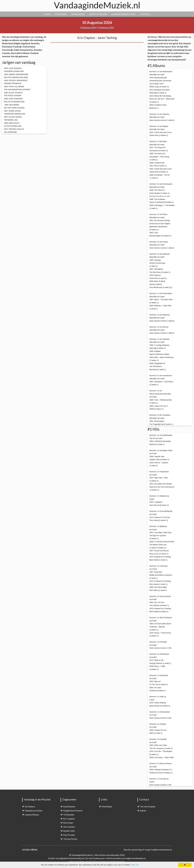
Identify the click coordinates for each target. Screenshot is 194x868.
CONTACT (145, 14)
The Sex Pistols (69, 839)
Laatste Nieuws (31, 815)
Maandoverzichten (32, 811)
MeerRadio (106, 806)
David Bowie (68, 806)
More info (135, 865)
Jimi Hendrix (68, 827)
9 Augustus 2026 (106, 27)
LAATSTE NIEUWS (98, 14)
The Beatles (67, 815)
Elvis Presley (68, 835)
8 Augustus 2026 (88, 27)
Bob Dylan (67, 823)
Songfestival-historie (72, 811)
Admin (142, 811)
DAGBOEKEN (78, 14)
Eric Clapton (68, 819)
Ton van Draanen (146, 806)
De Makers (29, 806)
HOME (47, 14)
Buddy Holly (68, 831)
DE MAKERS (61, 14)
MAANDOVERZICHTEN (123, 14)
